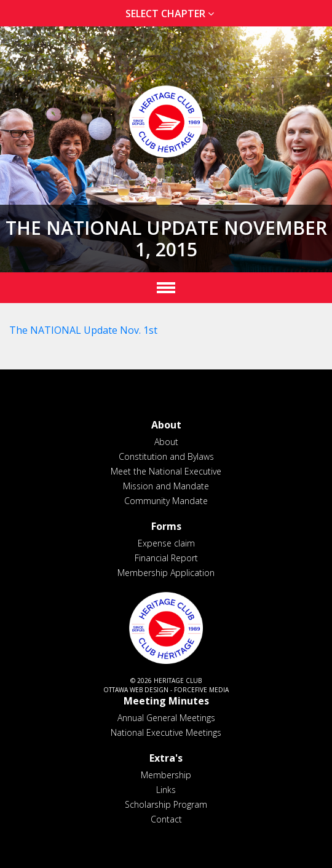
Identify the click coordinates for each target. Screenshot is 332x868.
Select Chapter (172, 14)
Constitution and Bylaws (166, 456)
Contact (166, 819)
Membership (166, 775)
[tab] (166, 14)
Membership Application (166, 573)
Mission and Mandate (166, 486)
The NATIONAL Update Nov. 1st (83, 330)
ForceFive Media (201, 690)
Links (166, 790)
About (166, 442)
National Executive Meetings (166, 732)
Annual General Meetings (166, 718)
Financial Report (166, 558)
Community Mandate (166, 501)
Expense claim (166, 543)
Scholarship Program (166, 804)
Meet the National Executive (166, 471)
